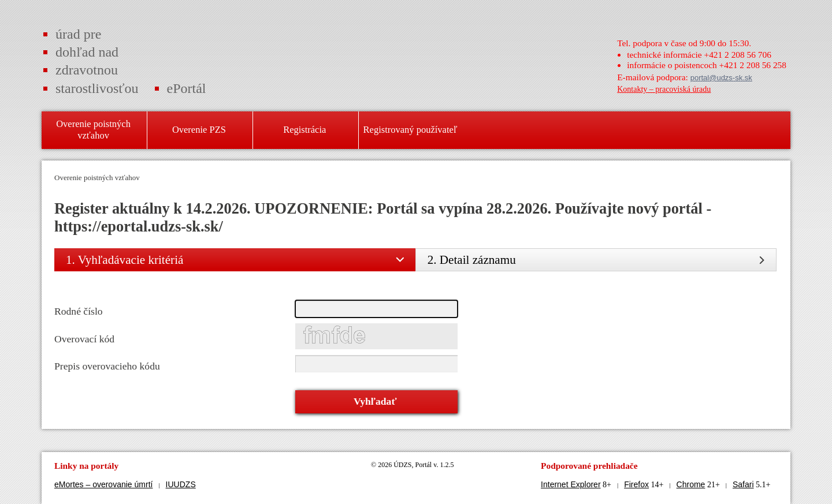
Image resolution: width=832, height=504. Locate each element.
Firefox (636, 484)
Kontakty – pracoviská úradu (664, 89)
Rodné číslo (79, 311)
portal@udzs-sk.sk (721, 78)
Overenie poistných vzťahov (97, 178)
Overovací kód (84, 339)
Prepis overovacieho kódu (107, 366)
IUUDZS (181, 484)
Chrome (691, 484)
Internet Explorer (571, 484)
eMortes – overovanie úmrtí (103, 484)
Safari (743, 484)
